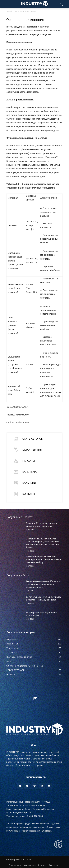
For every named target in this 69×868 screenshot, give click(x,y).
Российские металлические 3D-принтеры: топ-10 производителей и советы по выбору (43, 560)
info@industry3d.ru (22, 813)
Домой (9, 11)
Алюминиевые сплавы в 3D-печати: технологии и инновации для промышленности (43, 584)
